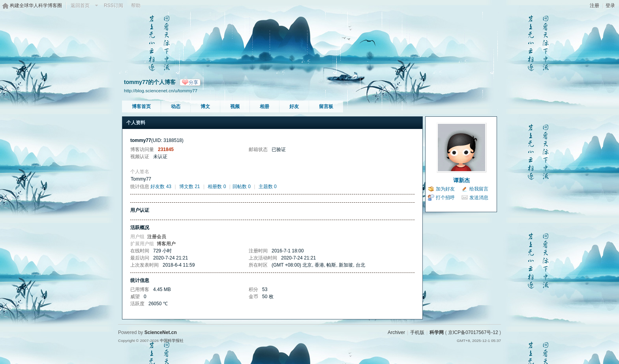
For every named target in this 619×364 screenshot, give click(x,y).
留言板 (326, 106)
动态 (176, 106)
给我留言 (479, 189)
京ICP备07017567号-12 (473, 332)
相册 (264, 106)
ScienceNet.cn (161, 332)
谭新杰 (461, 180)
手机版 (417, 332)
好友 (294, 106)
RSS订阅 (113, 6)
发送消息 (479, 198)
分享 (193, 82)
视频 (235, 106)
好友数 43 (161, 187)
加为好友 (445, 189)
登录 (610, 6)
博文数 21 (190, 187)
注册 (595, 6)
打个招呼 (445, 198)
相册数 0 (217, 187)
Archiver (396, 332)
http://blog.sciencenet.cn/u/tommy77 (161, 91)
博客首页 (141, 106)
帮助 (136, 6)
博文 (205, 106)
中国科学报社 (172, 341)
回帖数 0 (242, 187)
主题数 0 (268, 187)
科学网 (437, 332)
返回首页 (80, 6)
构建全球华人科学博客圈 (36, 6)
